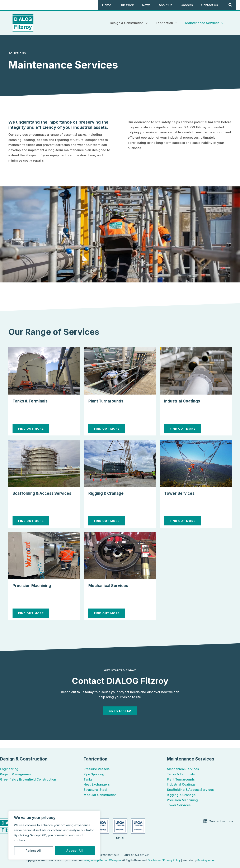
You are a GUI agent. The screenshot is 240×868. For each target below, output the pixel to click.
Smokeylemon (206, 860)
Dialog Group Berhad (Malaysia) (102, 860)
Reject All (34, 851)
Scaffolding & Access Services (190, 790)
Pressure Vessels (97, 769)
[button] (151, 23)
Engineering (9, 769)
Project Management (16, 774)
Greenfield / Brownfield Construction (28, 779)
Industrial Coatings (185, 401)
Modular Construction (100, 795)
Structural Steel (95, 790)
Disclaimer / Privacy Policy (164, 860)
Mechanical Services (111, 592)
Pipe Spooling (94, 774)
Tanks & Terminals (33, 401)
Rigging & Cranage (109, 493)
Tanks (88, 779)
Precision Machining (35, 592)
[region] (54, 835)
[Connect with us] (218, 821)
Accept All (75, 851)
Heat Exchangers (97, 785)
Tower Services (182, 493)
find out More (33, 428)
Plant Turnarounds (109, 401)
